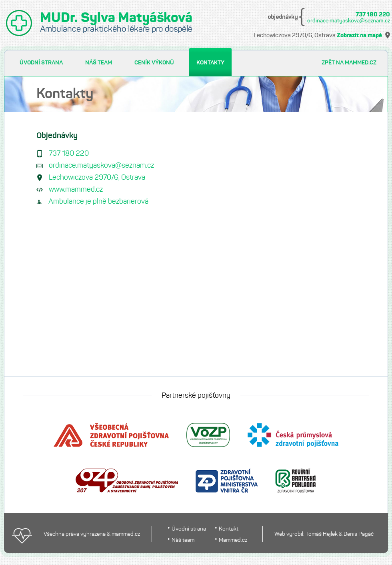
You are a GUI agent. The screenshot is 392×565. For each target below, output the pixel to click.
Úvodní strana (189, 529)
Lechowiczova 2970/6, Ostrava (97, 178)
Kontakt (229, 529)
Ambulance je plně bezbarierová (98, 202)
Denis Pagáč (359, 534)
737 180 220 (373, 15)
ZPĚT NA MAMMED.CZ (349, 63)
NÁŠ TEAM (99, 63)
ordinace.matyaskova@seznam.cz (349, 21)
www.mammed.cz (76, 190)
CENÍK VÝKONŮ (154, 63)
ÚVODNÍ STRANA (41, 63)
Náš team (183, 540)
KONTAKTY (210, 63)
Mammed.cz (233, 540)
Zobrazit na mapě (359, 36)
